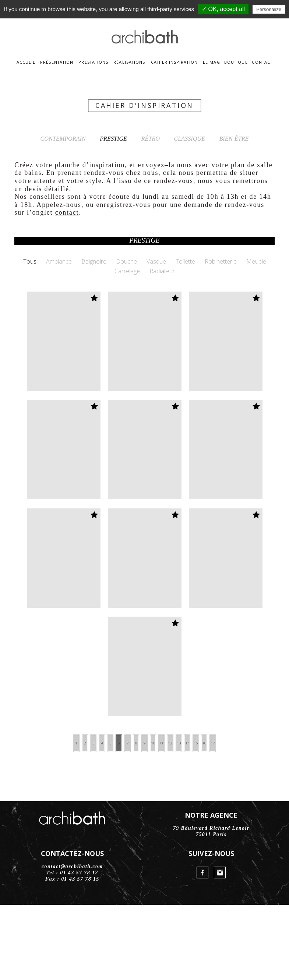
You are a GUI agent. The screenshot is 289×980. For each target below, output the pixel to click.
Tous (30, 335)
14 (218, 818)
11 (174, 818)
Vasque (156, 335)
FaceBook (202, 948)
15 (233, 818)
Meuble (256, 335)
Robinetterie (221, 335)
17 (262, 818)
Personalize (269, 9)
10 (159, 818)
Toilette (185, 335)
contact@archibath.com (72, 942)
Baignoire (94, 335)
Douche (126, 335)
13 (204, 818)
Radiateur (162, 345)
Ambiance (59, 335)
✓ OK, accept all (223, 9)
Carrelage (127, 345)
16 (248, 818)
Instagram (220, 948)
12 (189, 818)
